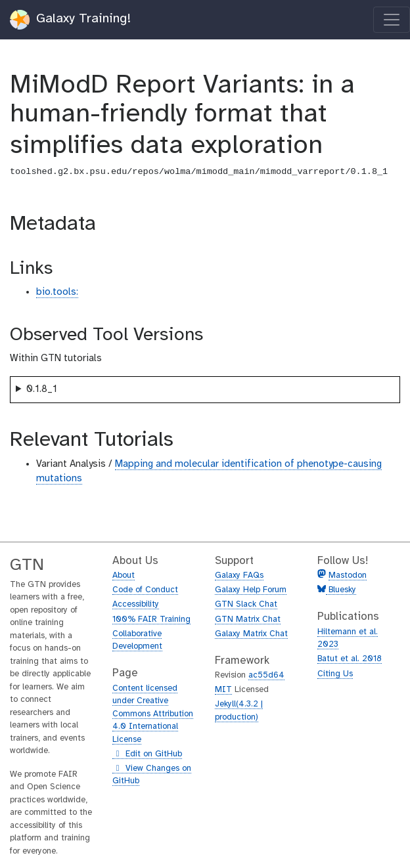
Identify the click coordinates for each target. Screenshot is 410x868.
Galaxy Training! (71, 20)
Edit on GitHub (147, 754)
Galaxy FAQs (239, 575)
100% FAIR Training (151, 619)
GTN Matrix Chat (248, 619)
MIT (223, 690)
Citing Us (335, 674)
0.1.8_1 (42, 389)
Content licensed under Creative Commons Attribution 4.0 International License (153, 714)
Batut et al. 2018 (350, 659)
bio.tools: (57, 292)
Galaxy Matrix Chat (251, 634)
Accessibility (136, 604)
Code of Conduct (145, 590)
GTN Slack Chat (246, 604)
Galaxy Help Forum (251, 590)
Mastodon (348, 575)
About (124, 575)
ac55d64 (266, 675)
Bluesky (341, 590)
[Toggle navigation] (392, 20)
